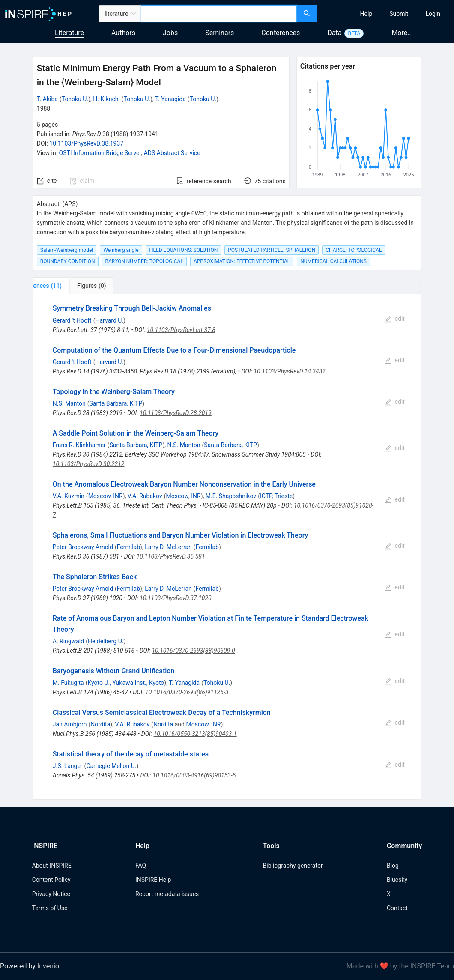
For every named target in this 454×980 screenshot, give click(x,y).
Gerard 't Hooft (72, 320)
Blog (393, 866)
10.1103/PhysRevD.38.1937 (86, 143)
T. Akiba (47, 99)
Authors (123, 33)
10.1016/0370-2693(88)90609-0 (193, 651)
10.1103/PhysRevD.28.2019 (176, 413)
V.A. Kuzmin (69, 496)
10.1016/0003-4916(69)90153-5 (194, 775)
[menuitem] (366, 14)
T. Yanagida (170, 99)
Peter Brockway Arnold (83, 547)
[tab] (61, 286)
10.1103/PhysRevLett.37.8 (181, 330)
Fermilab (128, 547)
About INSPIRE (52, 866)
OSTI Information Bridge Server (100, 153)
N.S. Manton (69, 403)
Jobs (170, 33)
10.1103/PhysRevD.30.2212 (89, 464)
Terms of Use (50, 908)
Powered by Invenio (30, 966)
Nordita (100, 724)
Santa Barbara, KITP (116, 403)
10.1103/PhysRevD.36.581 (171, 556)
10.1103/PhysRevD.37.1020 (176, 598)
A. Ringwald (68, 641)
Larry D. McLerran (168, 547)
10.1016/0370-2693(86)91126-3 (187, 692)
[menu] (387, 14)
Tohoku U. (75, 99)
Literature (69, 33)
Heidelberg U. (106, 641)
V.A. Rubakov (145, 496)
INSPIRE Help (153, 880)
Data (334, 33)
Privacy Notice (51, 894)
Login (433, 14)
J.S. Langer (68, 766)
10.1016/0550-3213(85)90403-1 (195, 734)
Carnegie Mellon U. (111, 766)
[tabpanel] (227, 547)
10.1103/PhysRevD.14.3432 (290, 371)
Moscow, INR (106, 496)
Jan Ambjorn (70, 724)
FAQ (141, 866)
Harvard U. (110, 320)
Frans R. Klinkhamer (79, 445)
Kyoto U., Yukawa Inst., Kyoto (126, 683)
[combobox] (219, 14)
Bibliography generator (293, 866)
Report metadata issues (167, 894)
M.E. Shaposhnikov (231, 496)
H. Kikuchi (106, 99)
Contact (397, 908)
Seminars (220, 33)
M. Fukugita (68, 683)
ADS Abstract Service (172, 153)
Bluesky (397, 880)
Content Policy (51, 880)
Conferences (281, 33)
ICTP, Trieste (276, 496)
